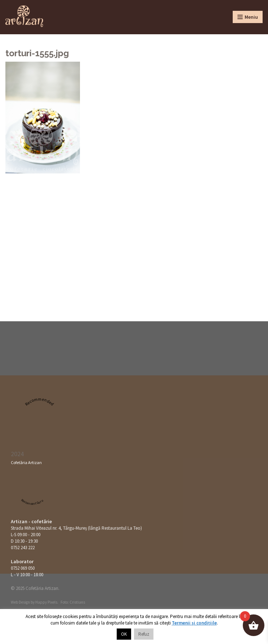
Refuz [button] (144, 634)
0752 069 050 (23, 568)
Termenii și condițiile (194, 623)
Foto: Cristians (73, 602)
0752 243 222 (23, 548)
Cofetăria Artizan (26, 462)
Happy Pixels (46, 602)
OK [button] (124, 634)
